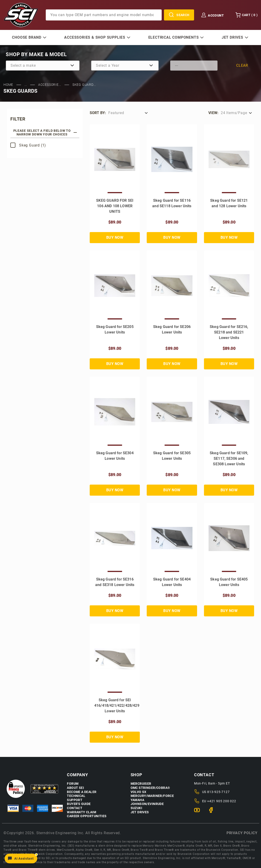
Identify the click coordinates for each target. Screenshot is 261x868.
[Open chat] (21, 858)
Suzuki (136, 808)
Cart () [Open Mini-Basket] (246, 15)
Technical (76, 796)
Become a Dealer (82, 792)
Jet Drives (140, 812)
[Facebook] (213, 812)
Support (75, 800)
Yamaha (138, 800)
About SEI (75, 788)
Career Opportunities (87, 816)
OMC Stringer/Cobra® (150, 788)
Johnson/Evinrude (147, 804)
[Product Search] (104, 15)
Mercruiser (141, 784)
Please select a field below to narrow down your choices (45, 132)
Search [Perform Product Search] (179, 15)
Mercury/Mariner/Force (152, 796)
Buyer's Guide (79, 804)
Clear (242, 65)
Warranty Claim (82, 812)
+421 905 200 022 (222, 801)
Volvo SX (139, 792)
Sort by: (98, 113)
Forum (73, 784)
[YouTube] (199, 812)
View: (213, 113)
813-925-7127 (218, 792)
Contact (75, 808)
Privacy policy (242, 833)
